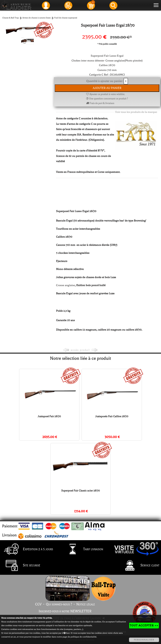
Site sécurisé (21, 566)
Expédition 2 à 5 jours (27, 549)
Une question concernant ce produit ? (107, 99)
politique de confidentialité (83, 637)
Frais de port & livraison (100, 103)
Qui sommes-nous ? (59, 604)
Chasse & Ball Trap (11, 18)
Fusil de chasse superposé (66, 18)
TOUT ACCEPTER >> (144, 625)
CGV (38, 604)
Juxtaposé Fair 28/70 (49, 416)
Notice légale (86, 604)
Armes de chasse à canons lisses (37, 18)
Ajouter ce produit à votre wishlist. (105, 94)
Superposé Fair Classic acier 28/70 (80, 491)
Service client (139, 566)
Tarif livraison (83, 549)
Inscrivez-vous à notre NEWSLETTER (65, 611)
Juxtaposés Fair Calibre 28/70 (112, 416)
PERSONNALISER (144, 640)
